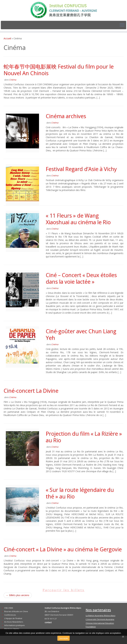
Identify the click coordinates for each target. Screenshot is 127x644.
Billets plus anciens (18, 595)
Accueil (7, 38)
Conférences (10, 615)
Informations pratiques (14, 625)
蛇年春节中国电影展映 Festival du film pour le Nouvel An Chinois (59, 70)
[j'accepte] (123, 637)
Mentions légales (12, 629)
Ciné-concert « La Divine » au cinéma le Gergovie (63, 549)
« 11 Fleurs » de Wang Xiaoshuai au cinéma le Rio (78, 219)
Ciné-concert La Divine (31, 391)
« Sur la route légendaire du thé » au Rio (80, 493)
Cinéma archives (66, 116)
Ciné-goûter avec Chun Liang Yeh (81, 334)
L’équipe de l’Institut (13, 618)
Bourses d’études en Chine (16, 611)
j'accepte (63, 638)
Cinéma (13, 80)
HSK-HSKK (9, 608)
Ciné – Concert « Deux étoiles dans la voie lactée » (81, 278)
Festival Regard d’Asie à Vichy (81, 169)
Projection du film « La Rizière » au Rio (84, 437)
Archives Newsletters (14, 622)
